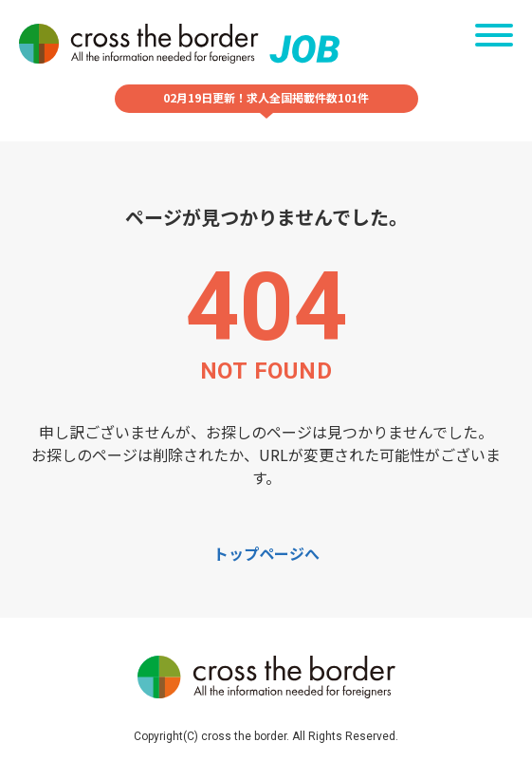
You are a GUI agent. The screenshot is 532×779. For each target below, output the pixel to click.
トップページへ (266, 553)
